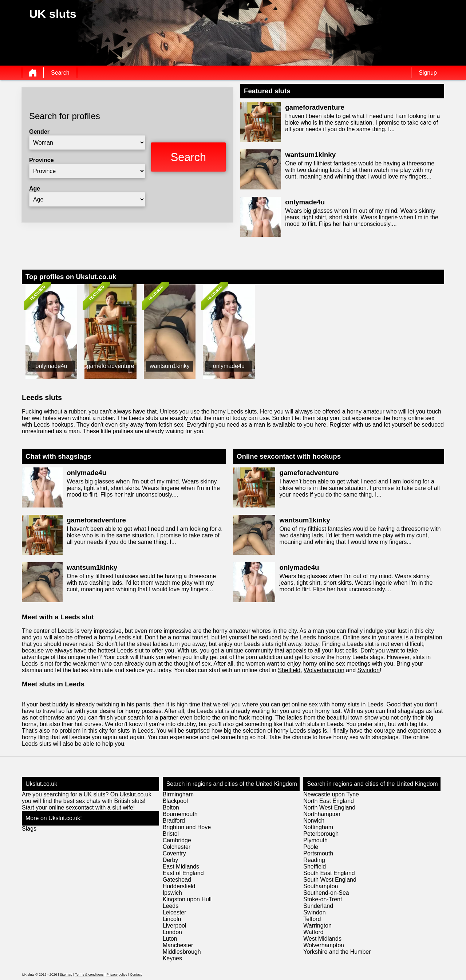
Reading (314, 860)
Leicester (175, 912)
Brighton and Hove (187, 827)
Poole (311, 847)
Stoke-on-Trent (323, 899)
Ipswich (172, 893)
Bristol (171, 834)
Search (60, 73)
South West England (330, 880)
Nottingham (318, 827)
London (172, 932)
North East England (329, 801)
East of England (183, 873)
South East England (329, 873)
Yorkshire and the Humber (337, 952)
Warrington (317, 926)
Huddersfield (179, 886)
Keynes (172, 958)
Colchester (177, 847)
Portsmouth (318, 853)
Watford (313, 932)
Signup (428, 73)
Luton (170, 939)
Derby (171, 860)
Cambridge (177, 840)
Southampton (321, 886)
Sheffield (289, 670)
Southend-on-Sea (326, 893)
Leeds (171, 906)
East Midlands (181, 867)
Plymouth (315, 840)
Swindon (369, 670)
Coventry (174, 853)
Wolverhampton (324, 670)
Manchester (178, 945)
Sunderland (318, 906)
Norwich (314, 821)
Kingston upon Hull (187, 899)
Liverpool (175, 926)
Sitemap (66, 975)
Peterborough (321, 834)
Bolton (171, 807)
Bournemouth (180, 814)
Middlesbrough (182, 952)
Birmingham (178, 794)
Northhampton (322, 814)
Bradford (174, 821)
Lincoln (172, 919)
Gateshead (177, 880)
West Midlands (322, 939)
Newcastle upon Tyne (331, 794)
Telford (312, 919)
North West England (329, 807)
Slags (29, 829)
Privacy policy (117, 975)
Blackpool (175, 801)
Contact (136, 975)
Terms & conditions (89, 975)
